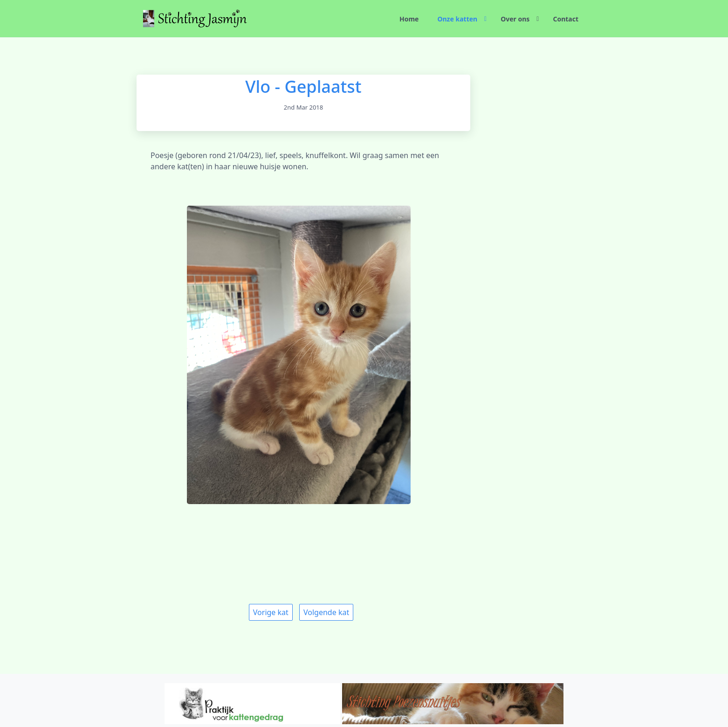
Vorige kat (271, 612)
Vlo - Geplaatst (303, 87)
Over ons (515, 19)
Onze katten (457, 19)
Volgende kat (326, 612)
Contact (566, 19)
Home (409, 19)
